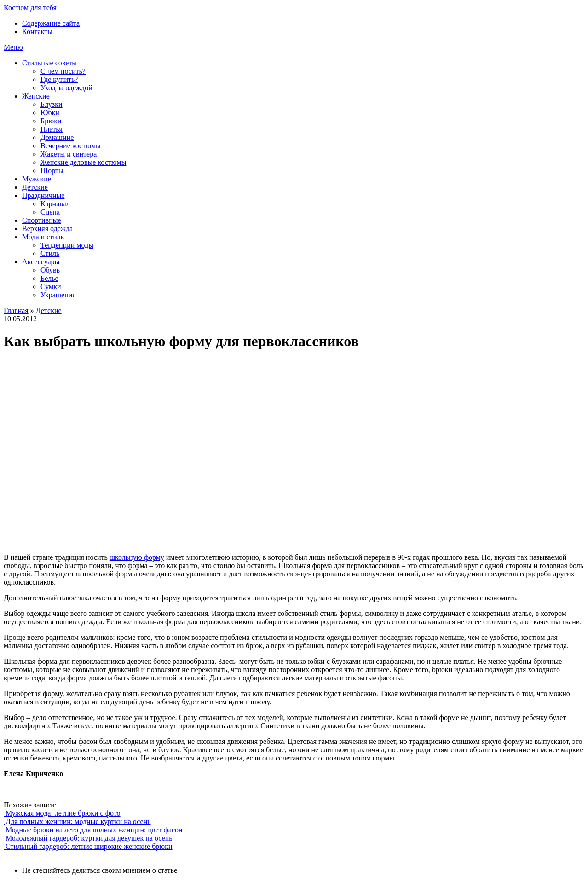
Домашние (57, 137)
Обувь (50, 270)
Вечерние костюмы (71, 146)
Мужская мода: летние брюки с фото (62, 813)
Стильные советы (49, 63)
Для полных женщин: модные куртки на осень (77, 821)
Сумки (51, 287)
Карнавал (55, 204)
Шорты (52, 171)
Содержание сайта (51, 23)
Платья (52, 129)
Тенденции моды (67, 245)
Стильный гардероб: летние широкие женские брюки (88, 846)
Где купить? (59, 79)
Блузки (52, 104)
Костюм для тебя (30, 8)
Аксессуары (41, 262)
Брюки (51, 121)
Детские (35, 187)
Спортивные (42, 220)
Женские (36, 96)
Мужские (37, 179)
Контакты (37, 32)
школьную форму (137, 557)
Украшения (58, 295)
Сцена (50, 212)
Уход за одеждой (66, 88)
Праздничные (43, 195)
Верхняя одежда (47, 229)
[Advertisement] (137, 452)
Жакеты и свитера (69, 154)
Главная (16, 310)
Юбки (50, 113)
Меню (13, 47)
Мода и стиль (43, 237)
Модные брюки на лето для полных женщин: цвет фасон (93, 830)
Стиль (50, 253)
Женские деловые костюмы (83, 162)
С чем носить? (63, 71)
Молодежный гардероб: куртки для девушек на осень (88, 838)
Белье (49, 278)
